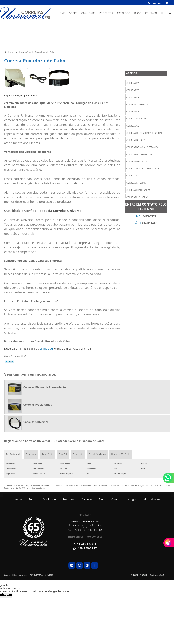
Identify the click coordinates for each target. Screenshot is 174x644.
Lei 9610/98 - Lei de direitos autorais (31, 488)
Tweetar (9, 361)
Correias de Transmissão (140, 154)
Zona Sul (63, 454)
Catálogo (124, 13)
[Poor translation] (8, 595)
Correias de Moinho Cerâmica (143, 147)
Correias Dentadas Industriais (143, 169)
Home (61, 13)
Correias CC (133, 126)
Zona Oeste (48, 454)
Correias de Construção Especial (144, 133)
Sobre (73, 13)
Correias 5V (133, 90)
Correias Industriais (137, 197)
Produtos (106, 13)
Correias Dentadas (137, 161)
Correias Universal (36, 422)
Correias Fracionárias (138, 190)
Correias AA (133, 97)
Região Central (13, 454)
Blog (138, 13)
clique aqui (47, 349)
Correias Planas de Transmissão (45, 387)
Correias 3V (133, 83)
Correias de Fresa (136, 140)
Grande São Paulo (97, 454)
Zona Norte (31, 454)
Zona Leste (78, 454)
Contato (151, 13)
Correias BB (133, 112)
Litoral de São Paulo (121, 454)
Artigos (132, 73)
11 (146, 216)
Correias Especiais (136, 183)
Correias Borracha (137, 119)
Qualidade (88, 13)
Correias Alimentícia (138, 104)
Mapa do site (152, 499)
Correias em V (134, 176)
